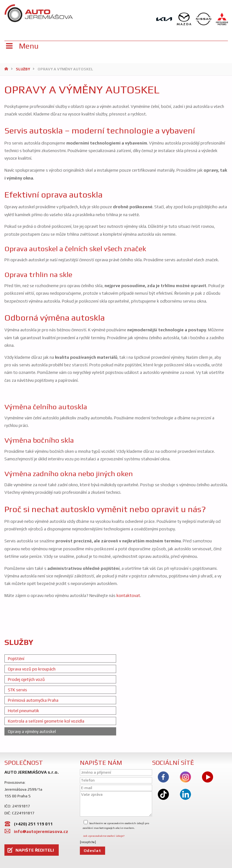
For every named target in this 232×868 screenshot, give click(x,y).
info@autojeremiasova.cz (41, 831)
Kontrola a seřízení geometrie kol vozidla (46, 721)
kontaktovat (128, 595)
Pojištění (16, 658)
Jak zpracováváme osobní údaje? (104, 836)
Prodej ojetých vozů (26, 679)
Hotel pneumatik (24, 711)
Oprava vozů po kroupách (32, 669)
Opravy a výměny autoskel (32, 731)
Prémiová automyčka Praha (33, 700)
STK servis (18, 690)
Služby (23, 69)
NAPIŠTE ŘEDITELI (35, 850)
